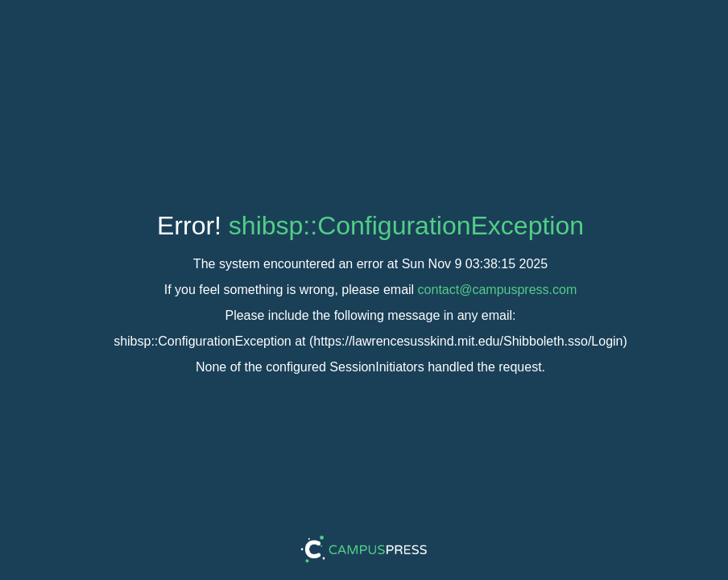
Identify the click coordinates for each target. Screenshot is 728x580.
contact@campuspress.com (498, 290)
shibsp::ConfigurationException (406, 226)
